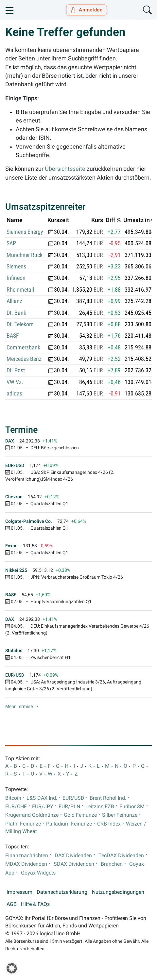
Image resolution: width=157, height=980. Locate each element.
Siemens (16, 266)
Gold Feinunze (80, 815)
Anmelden (87, 10)
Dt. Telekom (20, 324)
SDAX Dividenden (74, 864)
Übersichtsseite (65, 169)
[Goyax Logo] (24, 10)
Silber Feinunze (120, 815)
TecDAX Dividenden (121, 856)
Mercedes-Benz (24, 359)
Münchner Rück (25, 255)
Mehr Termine (22, 706)
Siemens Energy (25, 232)
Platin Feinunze (23, 824)
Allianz (14, 301)
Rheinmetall (20, 290)
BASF (13, 336)
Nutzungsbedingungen (118, 892)
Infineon (16, 278)
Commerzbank (23, 347)
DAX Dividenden (73, 856)
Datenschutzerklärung (62, 892)
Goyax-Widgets (38, 873)
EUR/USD (73, 798)
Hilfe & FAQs (35, 904)
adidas (14, 394)
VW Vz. (15, 382)
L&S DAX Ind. (42, 798)
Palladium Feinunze (69, 824)
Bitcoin (13, 798)
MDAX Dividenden (26, 864)
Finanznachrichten (27, 856)
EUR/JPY (43, 807)
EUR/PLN (69, 807)
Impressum (19, 892)
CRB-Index (109, 824)
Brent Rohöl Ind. (108, 798)
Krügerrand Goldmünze (32, 815)
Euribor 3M (132, 807)
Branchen (112, 864)
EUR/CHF (16, 807)
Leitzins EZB (100, 807)
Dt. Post (16, 370)
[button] (12, 968)
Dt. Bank (16, 313)
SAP (11, 243)
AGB (12, 904)
